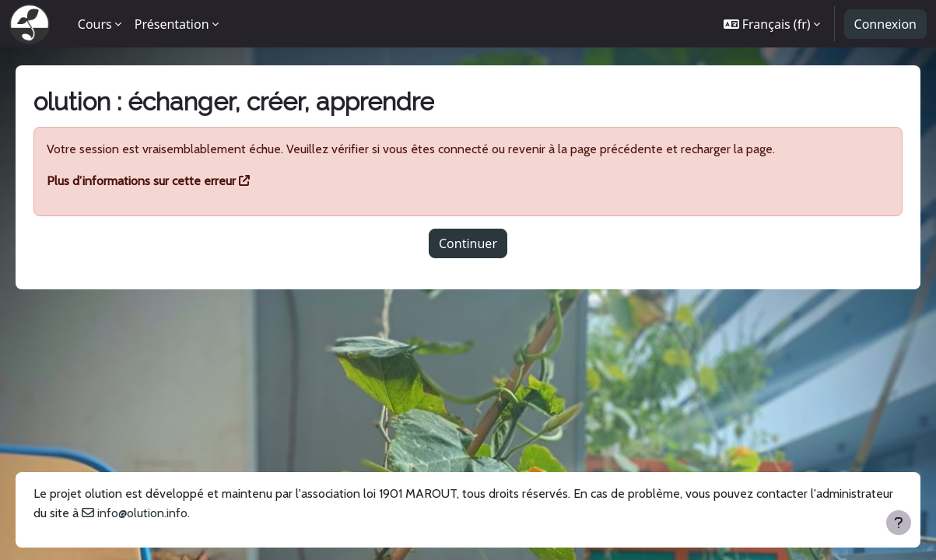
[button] (772, 24)
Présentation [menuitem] (172, 24)
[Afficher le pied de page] (899, 523)
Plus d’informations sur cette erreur (163, 181)
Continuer (468, 243)
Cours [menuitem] (95, 24)
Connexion (885, 24)
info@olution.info (250, 513)
